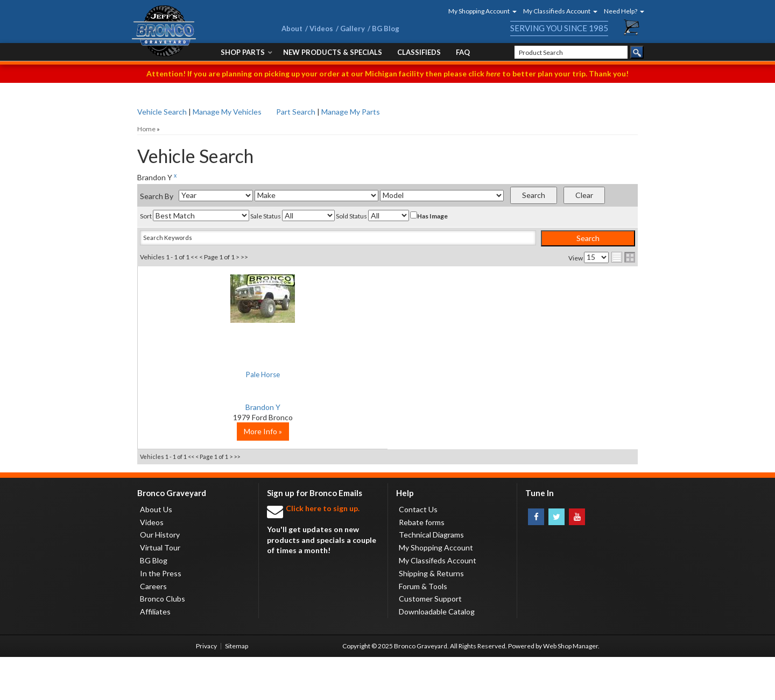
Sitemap (237, 689)
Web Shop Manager (570, 689)
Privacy (206, 689)
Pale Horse (221, 374)
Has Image (429, 216)
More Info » (221, 474)
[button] (479, 11)
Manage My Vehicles (227, 112)
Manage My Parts (351, 112)
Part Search (296, 112)
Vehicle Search (162, 112)
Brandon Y (221, 407)
